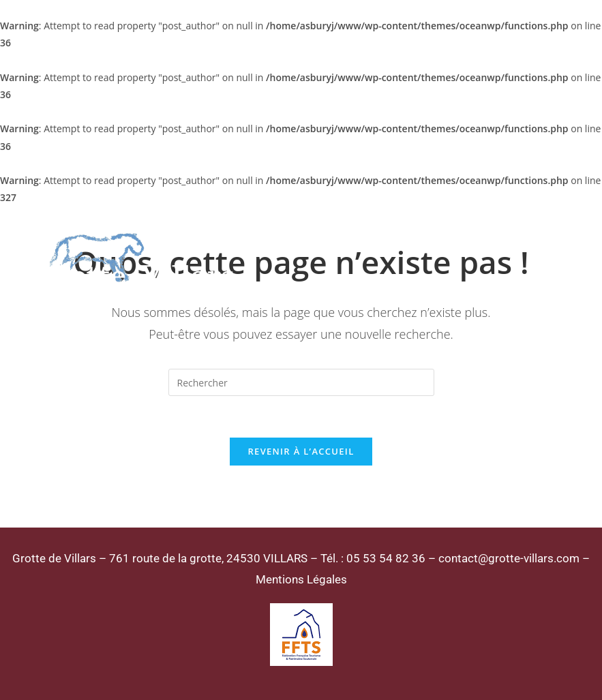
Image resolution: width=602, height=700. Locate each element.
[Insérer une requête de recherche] (301, 382)
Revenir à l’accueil (301, 451)
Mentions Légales (301, 579)
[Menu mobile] (539, 259)
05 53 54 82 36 (386, 558)
